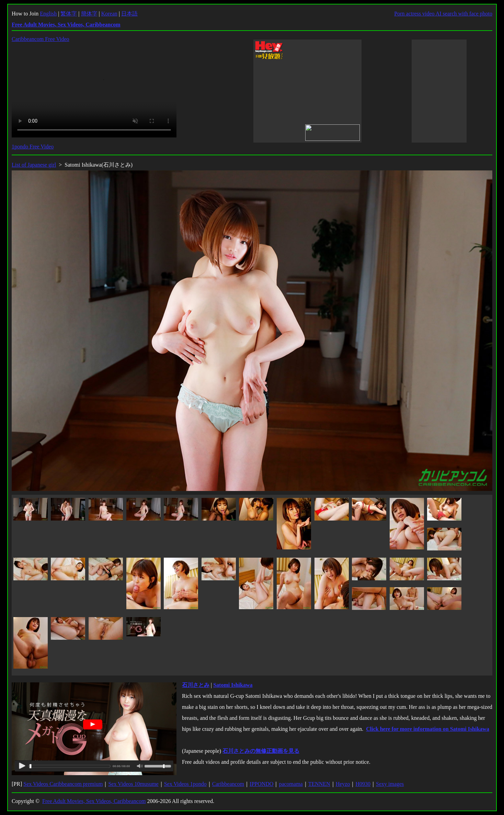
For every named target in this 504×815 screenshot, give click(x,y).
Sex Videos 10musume (133, 784)
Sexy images (390, 784)
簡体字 (89, 14)
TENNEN (319, 784)
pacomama (291, 784)
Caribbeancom (228, 784)
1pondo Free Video (33, 147)
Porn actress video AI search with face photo (443, 14)
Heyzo (343, 784)
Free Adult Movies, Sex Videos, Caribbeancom (94, 801)
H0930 (363, 784)
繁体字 (69, 14)
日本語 (129, 14)
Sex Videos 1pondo (185, 784)
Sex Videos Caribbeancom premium (63, 784)
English (48, 14)
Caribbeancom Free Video (41, 39)
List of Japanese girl (34, 165)
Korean (109, 14)
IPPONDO (261, 784)
